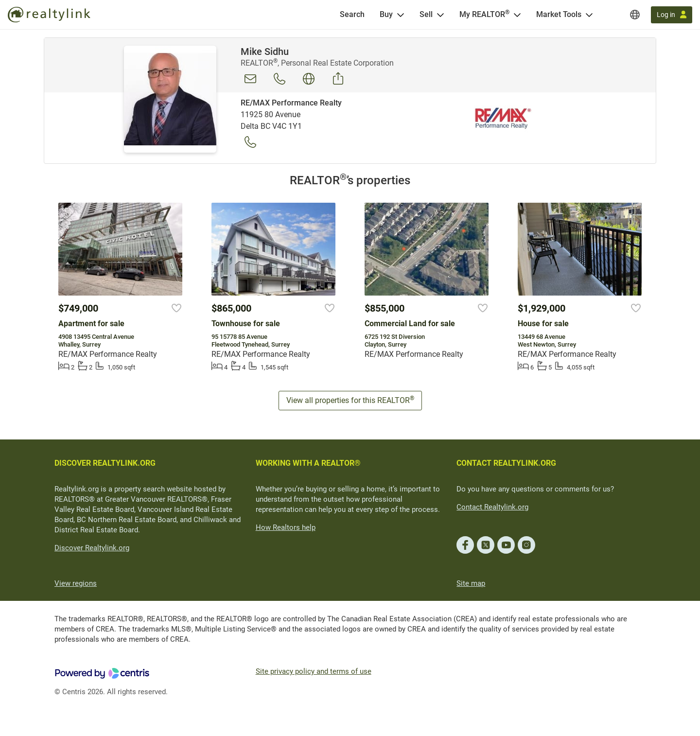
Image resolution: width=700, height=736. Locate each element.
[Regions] (635, 15)
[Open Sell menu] (440, 15)
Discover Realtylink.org (92, 548)
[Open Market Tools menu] (589, 15)
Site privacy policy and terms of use (314, 671)
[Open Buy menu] (401, 15)
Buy (386, 14)
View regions (76, 583)
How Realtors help (286, 527)
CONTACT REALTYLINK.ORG (506, 463)
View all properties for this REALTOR (350, 400)
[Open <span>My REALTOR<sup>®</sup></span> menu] (517, 15)
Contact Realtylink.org (492, 507)
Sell (426, 14)
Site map (471, 583)
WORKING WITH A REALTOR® (308, 463)
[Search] (352, 15)
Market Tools (559, 14)
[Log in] (672, 15)
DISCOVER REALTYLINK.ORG (105, 463)
